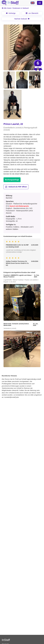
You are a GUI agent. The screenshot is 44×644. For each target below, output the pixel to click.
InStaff (6, 640)
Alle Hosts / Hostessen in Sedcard (15, 8)
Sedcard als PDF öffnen (16, 187)
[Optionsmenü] (40, 3)
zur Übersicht (32, 13)
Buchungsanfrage (12, 180)
